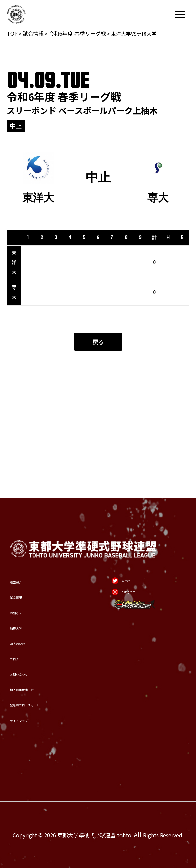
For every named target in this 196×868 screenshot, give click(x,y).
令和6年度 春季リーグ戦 (77, 33)
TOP (12, 33)
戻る (98, 342)
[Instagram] (132, 526)
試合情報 (33, 33)
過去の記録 (27, 596)
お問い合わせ (31, 643)
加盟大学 (24, 573)
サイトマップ (31, 713)
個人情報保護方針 (38, 666)
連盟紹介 (24, 503)
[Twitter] (127, 506)
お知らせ (24, 550)
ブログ (20, 619)
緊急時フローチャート (45, 690)
